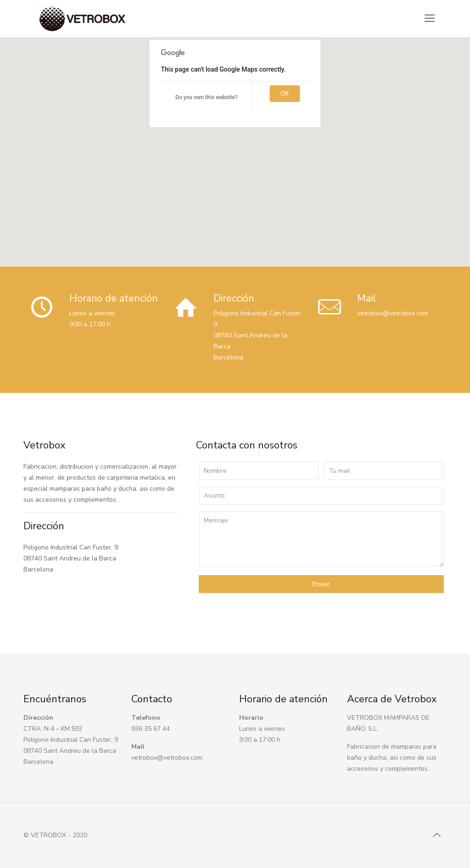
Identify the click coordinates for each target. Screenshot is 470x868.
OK (285, 94)
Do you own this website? (207, 97)
